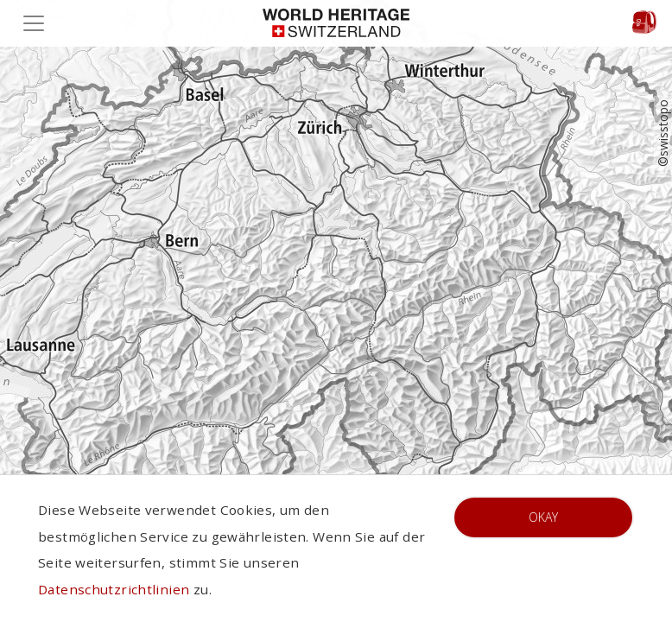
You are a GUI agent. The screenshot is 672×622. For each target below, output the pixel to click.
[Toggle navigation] (39, 23)
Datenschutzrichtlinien (114, 589)
